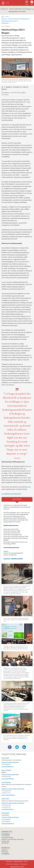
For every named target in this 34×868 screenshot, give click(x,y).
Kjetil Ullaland (6, 813)
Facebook (10, 747)
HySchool (17, 516)
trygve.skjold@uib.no (7, 766)
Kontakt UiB (9, 861)
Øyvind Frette (5, 798)
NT (7, 17)
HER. (26, 489)
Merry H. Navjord (13, 87)
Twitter (17, 747)
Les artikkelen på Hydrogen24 (11, 494)
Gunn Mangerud (6, 782)
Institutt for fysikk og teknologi (10, 762)
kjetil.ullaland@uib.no (8, 823)
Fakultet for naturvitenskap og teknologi (13, 789)
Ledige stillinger (18, 861)
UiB (3, 17)
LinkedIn (24, 747)
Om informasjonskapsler (13, 864)
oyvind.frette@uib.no (7, 809)
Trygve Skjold (5, 758)
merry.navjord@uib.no (8, 779)
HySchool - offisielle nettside (13, 559)
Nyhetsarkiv (5, 23)
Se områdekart (6, 854)
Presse (25, 861)
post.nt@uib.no (6, 834)
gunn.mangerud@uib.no (8, 795)
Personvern (24, 864)
